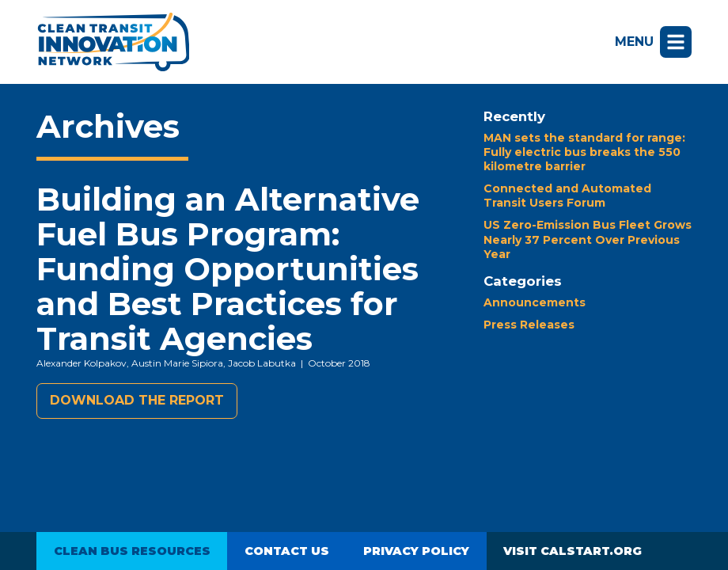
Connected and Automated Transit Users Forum (567, 196)
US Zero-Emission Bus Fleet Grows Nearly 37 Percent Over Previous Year (588, 239)
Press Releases (529, 325)
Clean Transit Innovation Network (113, 42)
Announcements (535, 302)
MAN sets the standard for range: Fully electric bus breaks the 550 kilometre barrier (584, 152)
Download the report (137, 400)
